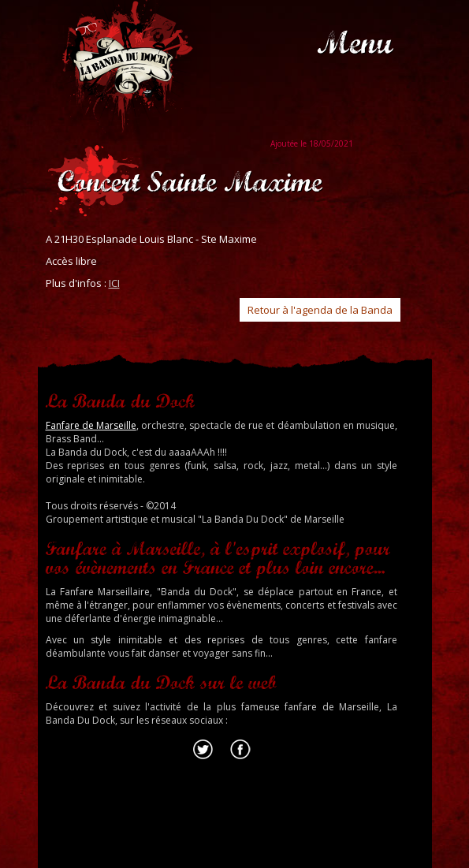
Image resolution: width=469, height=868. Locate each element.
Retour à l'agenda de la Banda (320, 310)
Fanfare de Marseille (91, 425)
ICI (114, 283)
